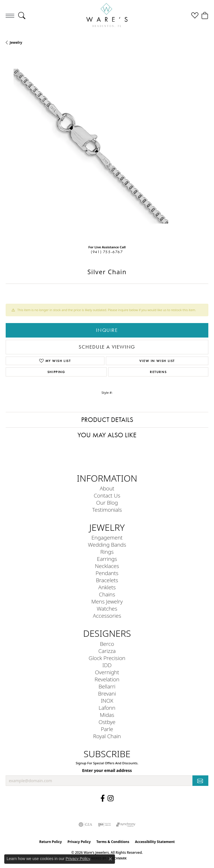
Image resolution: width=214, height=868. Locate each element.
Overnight (107, 672)
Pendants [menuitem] (107, 573)
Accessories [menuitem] (107, 616)
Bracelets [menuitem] (107, 580)
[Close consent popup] (110, 859)
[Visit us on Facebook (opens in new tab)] (103, 798)
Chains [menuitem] (107, 594)
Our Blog (107, 502)
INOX (107, 701)
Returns (158, 372)
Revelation (107, 679)
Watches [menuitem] (107, 608)
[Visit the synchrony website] (126, 825)
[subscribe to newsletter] (200, 781)
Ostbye (107, 722)
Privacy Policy (79, 842)
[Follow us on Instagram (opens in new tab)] (111, 798)
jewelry (16, 42)
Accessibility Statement (155, 842)
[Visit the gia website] (85, 825)
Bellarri (107, 686)
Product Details (107, 420)
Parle (107, 729)
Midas (107, 715)
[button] (22, 16)
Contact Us (107, 495)
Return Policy (51, 842)
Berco (107, 644)
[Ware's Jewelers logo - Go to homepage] (107, 16)
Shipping (56, 372)
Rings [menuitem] (107, 552)
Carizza (107, 651)
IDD (107, 665)
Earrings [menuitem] (107, 559)
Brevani (107, 693)
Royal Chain (107, 736)
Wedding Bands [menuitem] (107, 545)
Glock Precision (107, 658)
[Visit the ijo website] (104, 825)
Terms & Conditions (113, 842)
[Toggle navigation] (10, 16)
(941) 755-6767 (107, 252)
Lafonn (107, 708)
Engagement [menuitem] (107, 537)
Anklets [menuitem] (107, 587)
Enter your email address (107, 770)
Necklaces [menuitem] (107, 566)
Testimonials (107, 510)
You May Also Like (107, 435)
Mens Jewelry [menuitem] (107, 601)
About (107, 488)
